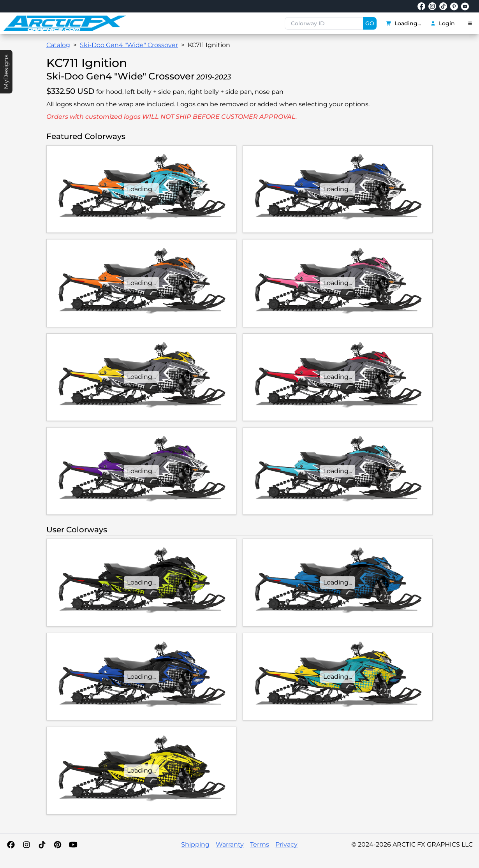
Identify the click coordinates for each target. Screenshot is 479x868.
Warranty (230, 844)
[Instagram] (26, 845)
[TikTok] (42, 845)
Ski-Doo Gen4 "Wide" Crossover (129, 45)
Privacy (286, 844)
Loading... (403, 23)
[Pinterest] (58, 845)
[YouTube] (73, 845)
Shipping (195, 844)
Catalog (58, 45)
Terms (260, 844)
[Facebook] (11, 845)
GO (370, 23)
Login (443, 23)
